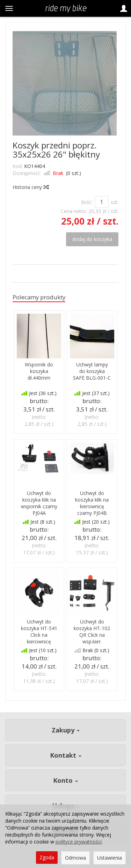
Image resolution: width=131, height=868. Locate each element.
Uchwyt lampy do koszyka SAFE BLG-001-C (92, 371)
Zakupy (66, 730)
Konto (65, 780)
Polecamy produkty (39, 297)
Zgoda (47, 857)
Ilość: (87, 202)
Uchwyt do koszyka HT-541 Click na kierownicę (39, 632)
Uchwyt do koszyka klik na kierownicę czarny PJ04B (92, 503)
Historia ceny (30, 187)
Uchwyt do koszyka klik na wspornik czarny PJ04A (39, 503)
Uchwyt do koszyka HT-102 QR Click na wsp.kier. (92, 632)
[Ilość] (102, 202)
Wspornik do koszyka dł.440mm (39, 371)
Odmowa (75, 858)
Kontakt (66, 755)
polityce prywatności (79, 842)
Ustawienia (110, 858)
